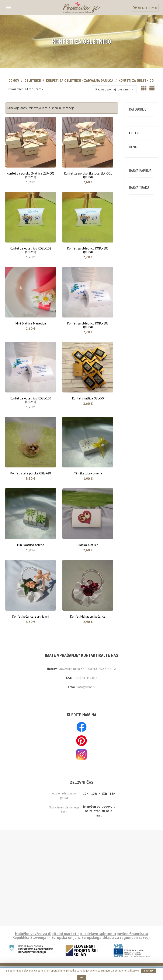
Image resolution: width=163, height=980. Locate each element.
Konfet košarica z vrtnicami (31, 616)
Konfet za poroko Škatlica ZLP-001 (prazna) (31, 175)
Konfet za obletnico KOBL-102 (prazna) (31, 250)
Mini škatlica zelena (31, 544)
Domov (14, 81)
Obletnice (33, 81)
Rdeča (138, 320)
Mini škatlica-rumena (88, 473)
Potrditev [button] (149, 971)
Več (82, 978)
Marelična (140, 456)
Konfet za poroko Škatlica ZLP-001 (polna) (88, 175)
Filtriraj (141, 249)
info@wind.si (86, 687)
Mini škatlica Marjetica (31, 323)
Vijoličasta (141, 541)
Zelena (138, 593)
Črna (136, 424)
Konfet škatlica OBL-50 (88, 398)
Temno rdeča (143, 509)
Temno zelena (143, 385)
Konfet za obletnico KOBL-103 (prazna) (31, 400)
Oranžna (139, 314)
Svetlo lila (141, 333)
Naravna (139, 411)
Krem (137, 300)
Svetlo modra (142, 340)
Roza (137, 327)
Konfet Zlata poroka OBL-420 (31, 473)
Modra (138, 353)
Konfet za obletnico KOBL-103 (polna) (88, 325)
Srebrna (139, 431)
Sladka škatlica (88, 544)
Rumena (139, 307)
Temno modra (143, 359)
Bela (136, 294)
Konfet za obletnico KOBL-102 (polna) (88, 250)
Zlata (137, 619)
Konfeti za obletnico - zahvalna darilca (80, 81)
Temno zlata (142, 463)
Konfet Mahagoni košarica (88, 616)
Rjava (137, 418)
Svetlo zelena (143, 372)
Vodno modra (142, 561)
